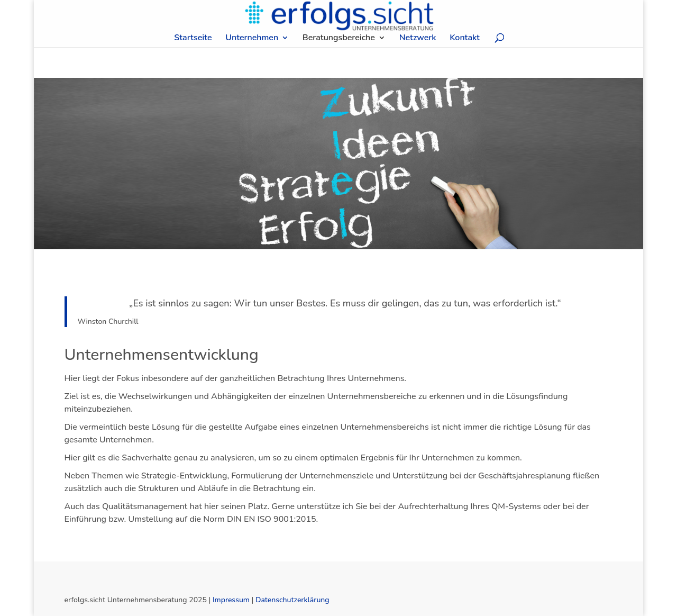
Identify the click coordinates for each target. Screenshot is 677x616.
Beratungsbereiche (339, 39)
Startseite (193, 39)
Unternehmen (252, 39)
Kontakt (465, 39)
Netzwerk (418, 39)
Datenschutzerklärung (292, 600)
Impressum (231, 600)
